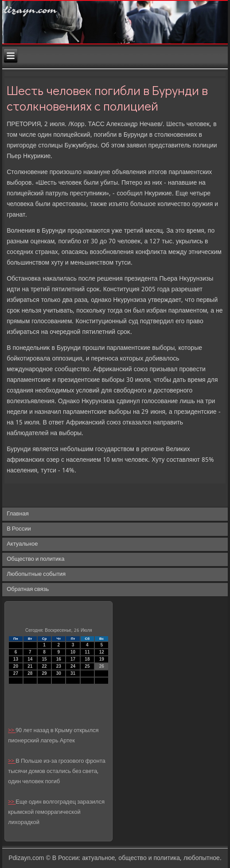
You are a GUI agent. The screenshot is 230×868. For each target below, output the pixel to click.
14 (30, 659)
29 (44, 673)
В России (19, 529)
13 (16, 659)
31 (73, 673)
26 (102, 666)
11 (87, 652)
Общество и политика (35, 559)
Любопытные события (36, 574)
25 (87, 666)
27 (16, 673)
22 (44, 666)
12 (102, 652)
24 (73, 666)
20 (16, 666)
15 (44, 659)
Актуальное (22, 544)
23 (59, 666)
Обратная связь (28, 589)
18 (87, 659)
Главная (18, 514)
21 (30, 666)
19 (102, 659)
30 (59, 673)
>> (12, 731)
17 (73, 659)
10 (73, 652)
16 (59, 659)
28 (30, 673)
